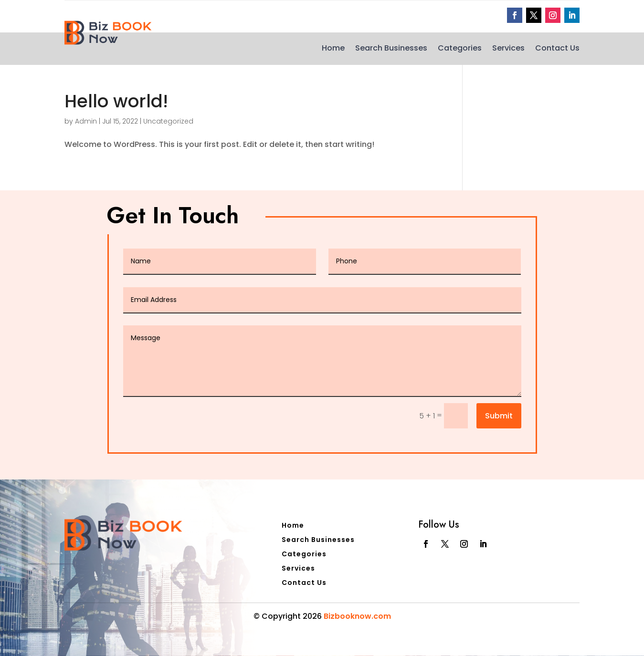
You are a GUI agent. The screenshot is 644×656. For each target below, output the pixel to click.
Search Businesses (391, 49)
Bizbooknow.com (357, 616)
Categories (460, 49)
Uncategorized (168, 121)
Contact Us (557, 49)
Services (508, 49)
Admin (86, 121)
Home (333, 49)
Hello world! (116, 101)
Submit (499, 416)
